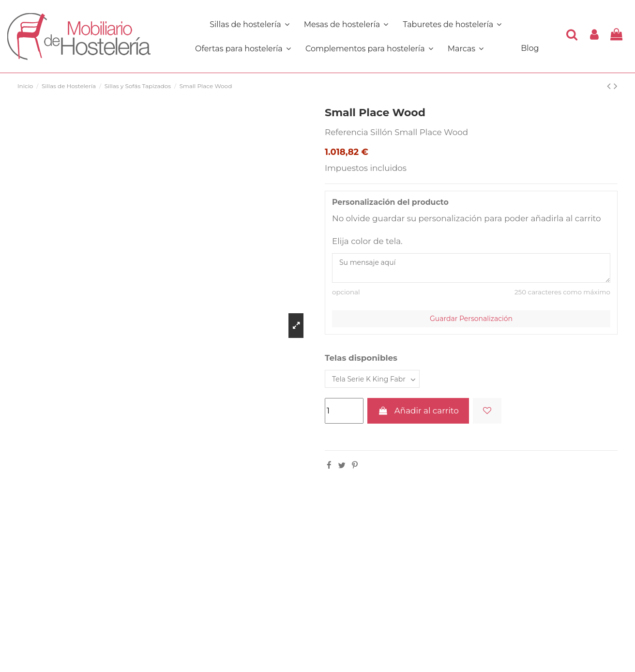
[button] (369, 48)
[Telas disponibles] (372, 379)
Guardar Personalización (471, 319)
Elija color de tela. (367, 241)
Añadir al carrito (418, 411)
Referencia (347, 132)
